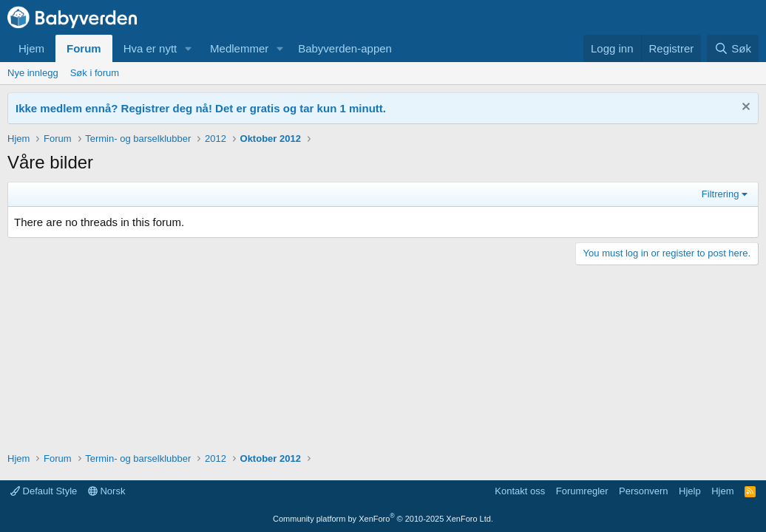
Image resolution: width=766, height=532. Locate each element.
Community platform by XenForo (383, 519)
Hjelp (690, 491)
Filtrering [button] (721, 194)
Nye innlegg (33, 73)
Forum (84, 48)
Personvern (643, 491)
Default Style (44, 491)
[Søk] (733, 48)
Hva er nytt (150, 48)
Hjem (31, 48)
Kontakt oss (520, 491)
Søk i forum (95, 73)
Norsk (107, 491)
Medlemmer (239, 48)
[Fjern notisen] (744, 108)
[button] (189, 48)
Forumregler (582, 491)
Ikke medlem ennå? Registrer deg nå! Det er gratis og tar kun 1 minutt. (201, 108)
